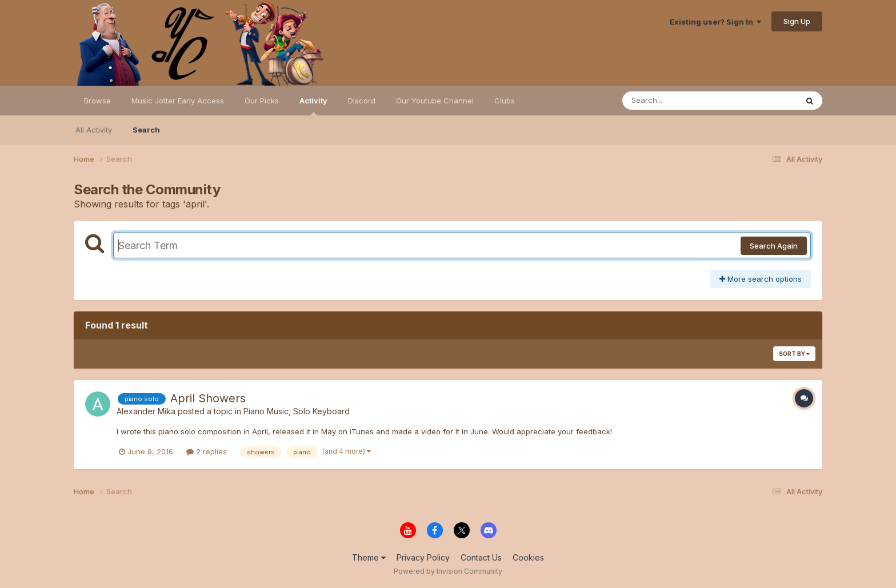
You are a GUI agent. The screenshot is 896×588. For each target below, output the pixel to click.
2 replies (207, 451)
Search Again (774, 246)
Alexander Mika (146, 411)
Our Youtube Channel (435, 101)
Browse (97, 101)
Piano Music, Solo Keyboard (297, 411)
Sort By (794, 354)
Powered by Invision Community (448, 571)
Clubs (505, 101)
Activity (313, 106)
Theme (369, 557)
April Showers (208, 398)
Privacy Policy (423, 557)
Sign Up (797, 21)
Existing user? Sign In (715, 22)
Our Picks (262, 101)
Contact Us (481, 557)
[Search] (679, 101)
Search (146, 130)
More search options (761, 279)
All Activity (94, 130)
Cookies (528, 557)
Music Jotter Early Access (178, 101)
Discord (362, 101)
